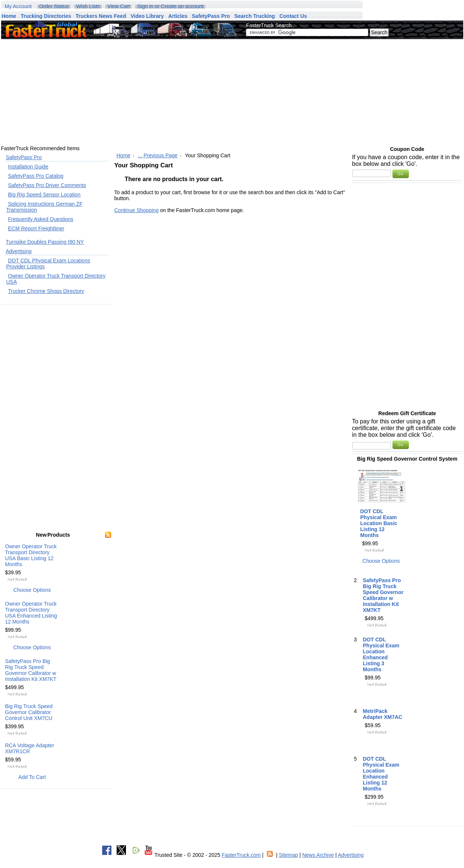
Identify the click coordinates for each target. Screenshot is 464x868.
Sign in (145, 6)
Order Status (54, 6)
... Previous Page (158, 155)
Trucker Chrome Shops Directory (46, 291)
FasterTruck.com (241, 855)
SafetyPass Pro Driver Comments (47, 185)
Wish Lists (88, 6)
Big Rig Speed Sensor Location (45, 195)
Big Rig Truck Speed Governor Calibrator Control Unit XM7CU (29, 712)
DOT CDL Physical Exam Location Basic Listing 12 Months (379, 523)
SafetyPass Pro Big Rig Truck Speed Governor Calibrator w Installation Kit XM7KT (31, 670)
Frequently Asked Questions (41, 219)
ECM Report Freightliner (36, 228)
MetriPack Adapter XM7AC (383, 714)
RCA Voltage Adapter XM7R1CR (30, 748)
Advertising (19, 251)
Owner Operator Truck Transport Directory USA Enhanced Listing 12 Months (31, 613)
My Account (18, 6)
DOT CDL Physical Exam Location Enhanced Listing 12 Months (381, 774)
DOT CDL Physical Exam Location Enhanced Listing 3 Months (381, 654)
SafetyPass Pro (24, 157)
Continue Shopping (137, 210)
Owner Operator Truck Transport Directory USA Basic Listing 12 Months (31, 555)
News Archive (318, 855)
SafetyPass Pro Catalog (36, 176)
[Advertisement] (175, 92)
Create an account (182, 6)
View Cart (119, 6)
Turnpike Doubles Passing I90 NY (45, 242)
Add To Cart (32, 777)
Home (124, 155)
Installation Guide (28, 167)
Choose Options (32, 590)
